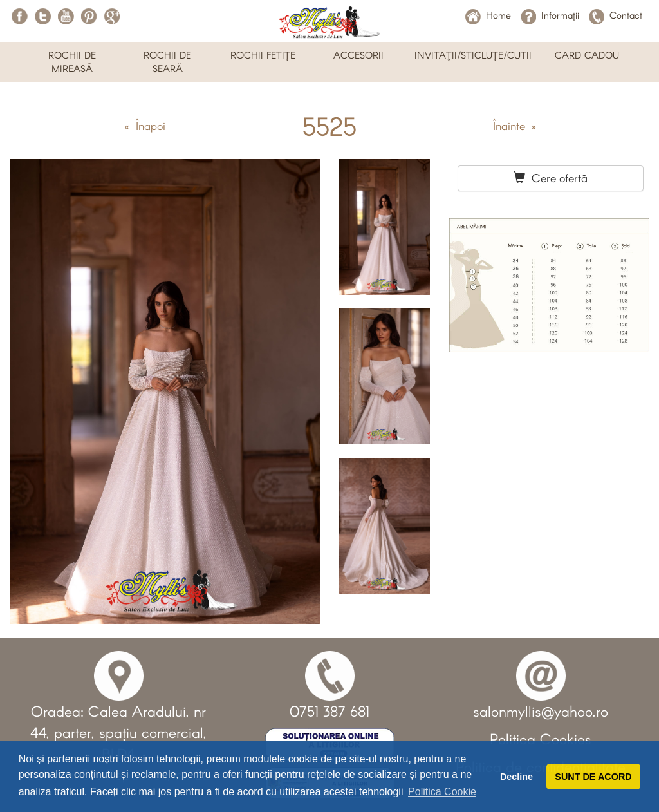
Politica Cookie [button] (442, 792)
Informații (550, 15)
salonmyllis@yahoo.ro (541, 711)
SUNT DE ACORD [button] (593, 777)
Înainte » (515, 126)
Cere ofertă (551, 178)
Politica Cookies (541, 739)
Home (488, 15)
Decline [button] (516, 777)
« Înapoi (145, 126)
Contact (616, 15)
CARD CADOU (587, 55)
